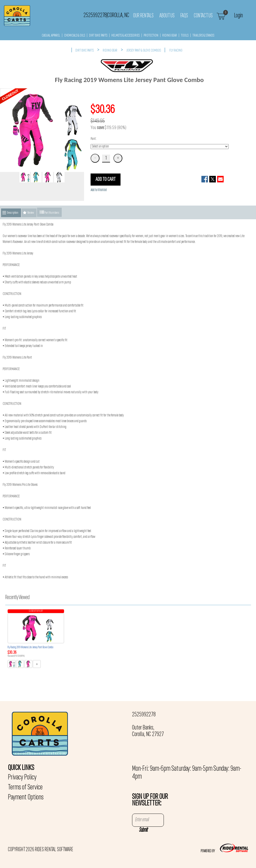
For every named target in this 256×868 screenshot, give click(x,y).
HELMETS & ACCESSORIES (126, 36)
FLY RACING (176, 51)
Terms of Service (25, 788)
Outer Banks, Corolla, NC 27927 (148, 731)
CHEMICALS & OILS (75, 36)
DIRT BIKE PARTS (98, 36)
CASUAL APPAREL (51, 36)
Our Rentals (143, 16)
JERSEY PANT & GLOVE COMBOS (144, 51)
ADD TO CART (106, 180)
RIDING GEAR (170, 36)
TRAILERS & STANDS (203, 36)
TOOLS (185, 36)
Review (31, 213)
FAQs (184, 16)
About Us (167, 16)
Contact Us (203, 16)
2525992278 (144, 715)
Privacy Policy (22, 778)
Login (239, 15)
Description (13, 213)
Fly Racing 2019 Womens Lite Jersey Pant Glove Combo (30, 647)
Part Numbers (49, 212)
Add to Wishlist (99, 190)
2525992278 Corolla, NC (106, 16)
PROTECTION (151, 36)
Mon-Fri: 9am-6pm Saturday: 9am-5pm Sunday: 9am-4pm (187, 773)
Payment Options (26, 798)
